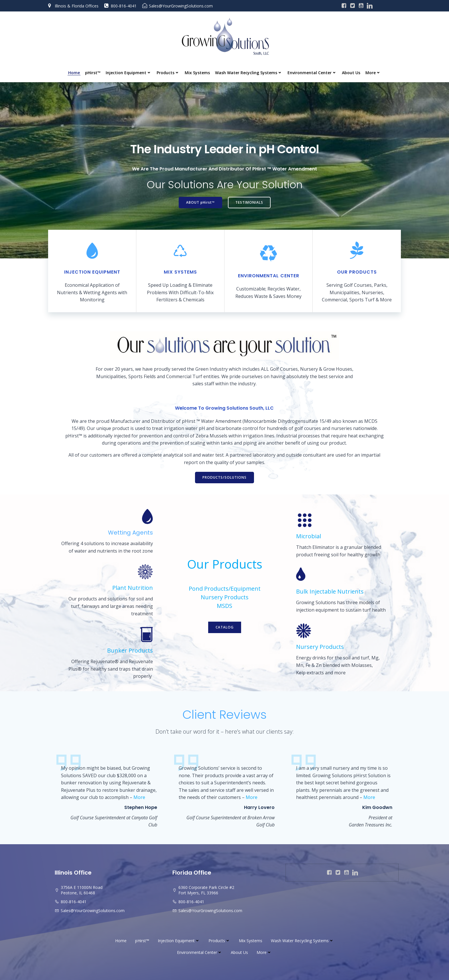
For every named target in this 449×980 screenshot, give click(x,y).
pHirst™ (93, 73)
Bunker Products (130, 650)
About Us (351, 73)
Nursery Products (225, 597)
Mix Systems (197, 73)
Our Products (225, 564)
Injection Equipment (129, 73)
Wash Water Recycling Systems (249, 73)
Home (74, 73)
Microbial (309, 536)
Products (168, 73)
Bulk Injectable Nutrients (330, 591)
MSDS (224, 606)
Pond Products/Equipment (225, 589)
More (373, 73)
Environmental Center (312, 73)
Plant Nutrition (133, 588)
